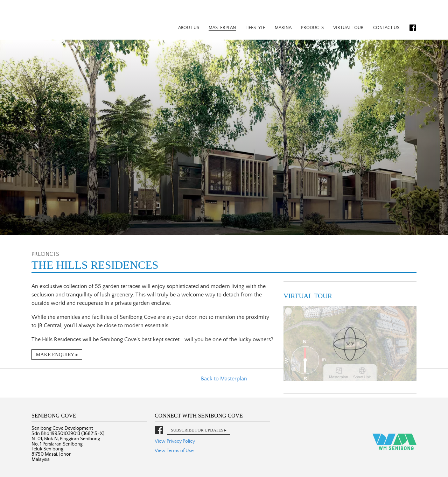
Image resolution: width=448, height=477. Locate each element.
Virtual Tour (348, 28)
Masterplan (222, 28)
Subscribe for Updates (197, 430)
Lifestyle (255, 28)
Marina (283, 28)
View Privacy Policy (175, 441)
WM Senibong (394, 442)
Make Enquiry (55, 355)
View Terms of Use (174, 451)
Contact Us (386, 28)
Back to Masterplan (224, 379)
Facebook (413, 28)
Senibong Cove (69, 19)
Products (312, 28)
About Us (189, 28)
